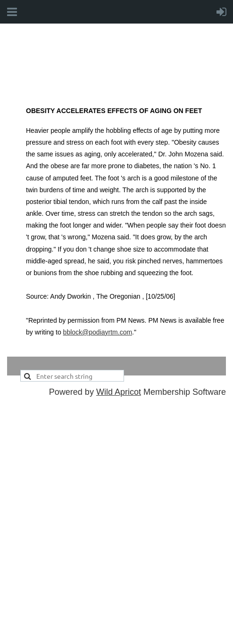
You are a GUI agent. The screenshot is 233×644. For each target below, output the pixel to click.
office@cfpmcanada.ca (88, 581)
